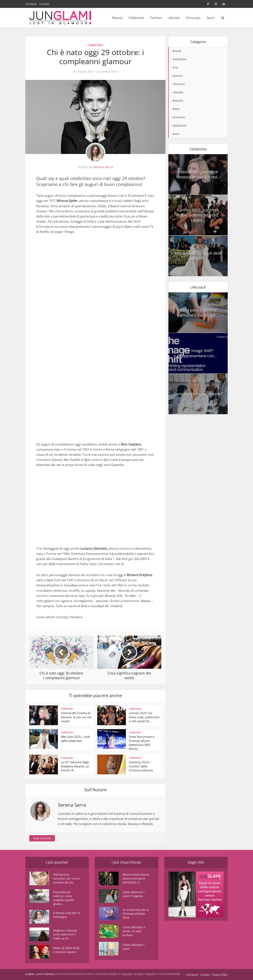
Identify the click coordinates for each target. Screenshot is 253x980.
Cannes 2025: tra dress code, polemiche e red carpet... (198, 215)
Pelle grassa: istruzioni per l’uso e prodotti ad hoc (67, 878)
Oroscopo (193, 18)
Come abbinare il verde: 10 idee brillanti (134, 931)
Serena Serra (110, 72)
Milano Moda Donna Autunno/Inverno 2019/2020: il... (136, 878)
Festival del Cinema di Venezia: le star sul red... (198, 174)
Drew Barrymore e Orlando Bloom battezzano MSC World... (142, 743)
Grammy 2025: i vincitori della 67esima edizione (141, 766)
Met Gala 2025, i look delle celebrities (75, 739)
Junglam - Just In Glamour (40, 974)
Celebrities (136, 18)
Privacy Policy (220, 975)
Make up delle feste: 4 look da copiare (67, 950)
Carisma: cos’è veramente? (198, 394)
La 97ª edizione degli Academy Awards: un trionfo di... (75, 766)
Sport (211, 18)
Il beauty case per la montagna (67, 915)
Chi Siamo (31, 4)
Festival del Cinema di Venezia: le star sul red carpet (76, 717)
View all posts (42, 838)
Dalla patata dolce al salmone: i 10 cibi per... (198, 313)
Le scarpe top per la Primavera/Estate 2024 (136, 914)
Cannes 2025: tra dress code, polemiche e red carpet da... (144, 717)
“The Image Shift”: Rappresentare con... (198, 353)
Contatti (44, 4)
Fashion (156, 18)
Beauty (117, 18)
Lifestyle (174, 18)
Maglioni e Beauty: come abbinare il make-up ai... (65, 934)
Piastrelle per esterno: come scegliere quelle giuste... (64, 898)
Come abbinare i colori (134, 947)
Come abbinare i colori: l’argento (134, 894)
